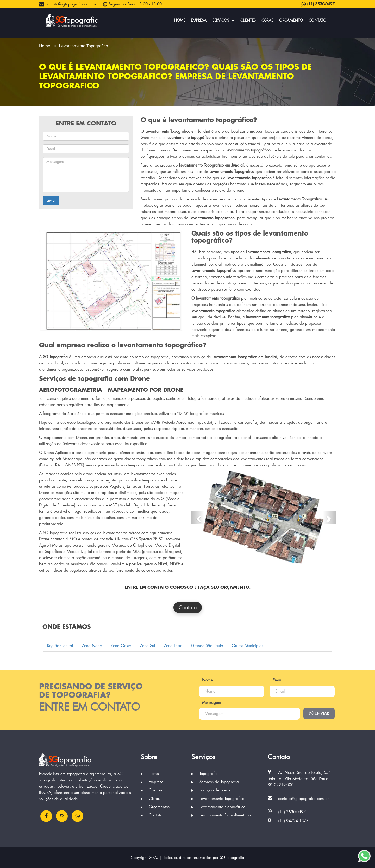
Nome (207, 680)
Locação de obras (211, 790)
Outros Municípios (247, 646)
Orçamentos (155, 807)
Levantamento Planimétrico (218, 807)
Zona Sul (147, 646)
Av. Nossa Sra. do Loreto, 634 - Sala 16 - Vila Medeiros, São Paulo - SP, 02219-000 (300, 779)
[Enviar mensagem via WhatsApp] (364, 856)
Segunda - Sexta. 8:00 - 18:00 (132, 4)
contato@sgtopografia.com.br (68, 4)
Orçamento (291, 20)
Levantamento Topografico (218, 799)
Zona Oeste (121, 646)
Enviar (51, 200)
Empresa (199, 20)
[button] (198, 517)
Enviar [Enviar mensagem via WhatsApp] (319, 713)
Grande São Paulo (207, 646)
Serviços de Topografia (215, 782)
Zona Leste (173, 646)
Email (277, 680)
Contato (317, 20)
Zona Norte (92, 646)
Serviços (223, 20)
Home (180, 20)
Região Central (60, 646)
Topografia (205, 774)
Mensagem (212, 702)
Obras (267, 20)
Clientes (248, 20)
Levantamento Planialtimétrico (221, 815)
